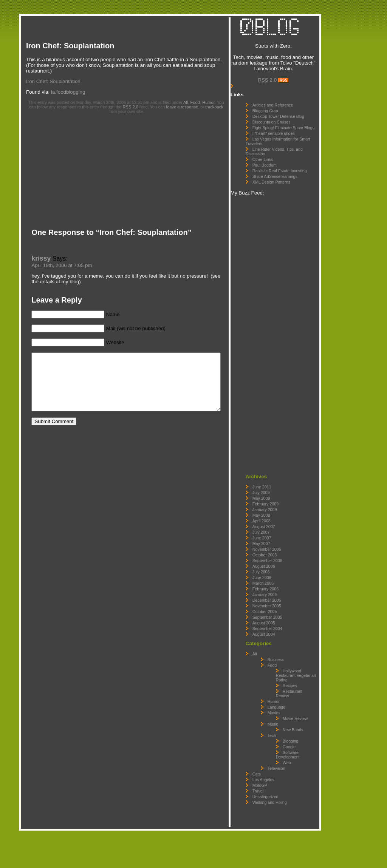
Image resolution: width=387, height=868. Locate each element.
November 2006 (282, 568)
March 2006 (278, 602)
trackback (204, 101)
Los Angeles (278, 817)
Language (291, 735)
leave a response (172, 101)
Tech (287, 773)
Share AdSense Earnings (290, 196)
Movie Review (299, 749)
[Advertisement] (156, 3)
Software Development (303, 792)
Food (199, 97)
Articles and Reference (288, 111)
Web (302, 800)
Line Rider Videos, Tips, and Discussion (285, 166)
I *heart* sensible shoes (288, 148)
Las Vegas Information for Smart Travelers (287, 156)
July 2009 (276, 512)
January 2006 (279, 614)
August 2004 (279, 653)
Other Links (278, 174)
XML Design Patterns (286, 201)
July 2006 (276, 591)
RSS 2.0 (120, 101)
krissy (37, 253)
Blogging (305, 778)
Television (291, 806)
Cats (271, 811)
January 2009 (279, 529)
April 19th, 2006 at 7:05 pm (58, 260)
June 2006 (277, 597)
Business (290, 679)
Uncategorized (280, 834)
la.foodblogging (68, 86)
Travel (273, 828)
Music (288, 757)
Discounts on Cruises (286, 132)
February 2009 (280, 523)
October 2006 (279, 574)
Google (304, 784)
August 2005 (279, 642)
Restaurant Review (300, 722)
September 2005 (282, 636)
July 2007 (276, 551)
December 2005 (282, 619)
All (189, 97)
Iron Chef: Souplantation (70, 46)
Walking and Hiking (284, 840)
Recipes (305, 709)
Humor (212, 97)
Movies (289, 741)
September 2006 (282, 580)
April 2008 (276, 540)
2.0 (281, 86)
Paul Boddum (279, 180)
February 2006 (280, 608)
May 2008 (276, 534)
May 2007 (276, 563)
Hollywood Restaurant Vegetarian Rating (303, 697)
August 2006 (279, 585)
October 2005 (279, 631)
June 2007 (277, 557)
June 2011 (277, 506)
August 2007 (279, 546)
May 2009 (276, 517)
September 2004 (282, 648)
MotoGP (275, 823)
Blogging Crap (280, 116)
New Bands (298, 765)
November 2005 (282, 625)
